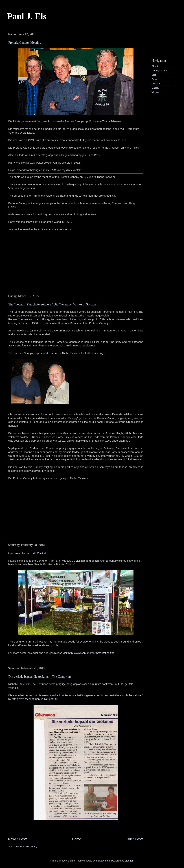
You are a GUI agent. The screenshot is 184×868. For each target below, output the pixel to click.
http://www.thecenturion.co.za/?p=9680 (35, 699)
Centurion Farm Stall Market (27, 553)
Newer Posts (18, 839)
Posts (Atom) (30, 846)
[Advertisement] (164, 42)
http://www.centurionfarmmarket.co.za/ (91, 653)
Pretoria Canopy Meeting (25, 43)
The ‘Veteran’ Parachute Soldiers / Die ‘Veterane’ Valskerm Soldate (52, 304)
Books (155, 79)
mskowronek (103, 861)
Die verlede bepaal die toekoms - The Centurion (40, 677)
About (155, 66)
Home (76, 839)
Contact (156, 83)
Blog (154, 75)
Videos (155, 92)
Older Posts (134, 839)
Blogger (129, 861)
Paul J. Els (27, 16)
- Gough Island (160, 70)
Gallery (155, 88)
